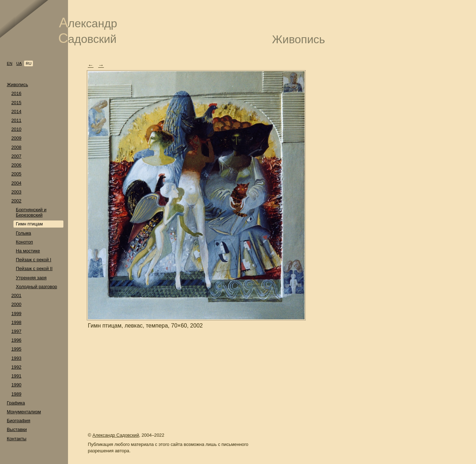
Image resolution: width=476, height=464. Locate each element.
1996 (16, 340)
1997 (16, 331)
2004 (16, 183)
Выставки (17, 429)
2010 (16, 129)
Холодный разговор (36, 287)
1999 (16, 314)
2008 (16, 147)
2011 (16, 120)
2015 (16, 103)
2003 (16, 192)
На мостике (28, 251)
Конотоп (24, 242)
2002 (16, 201)
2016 (16, 93)
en (10, 63)
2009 (16, 138)
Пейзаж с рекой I (34, 260)
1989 (16, 394)
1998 (16, 322)
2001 (16, 295)
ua (19, 63)
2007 (16, 156)
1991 (16, 376)
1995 (16, 349)
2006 (16, 165)
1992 (16, 367)
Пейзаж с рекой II (34, 269)
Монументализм (24, 412)
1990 (16, 385)
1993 (16, 358)
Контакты (16, 439)
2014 (16, 111)
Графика (16, 403)
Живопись (17, 85)
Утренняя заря (31, 278)
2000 (16, 304)
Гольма (24, 233)
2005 (16, 174)
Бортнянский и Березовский (31, 212)
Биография (18, 421)
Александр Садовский (116, 435)
